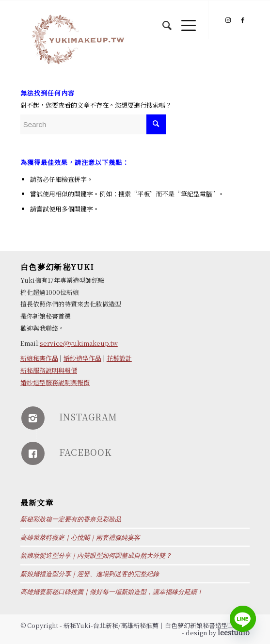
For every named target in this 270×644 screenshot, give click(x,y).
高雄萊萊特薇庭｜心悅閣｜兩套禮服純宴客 (80, 538)
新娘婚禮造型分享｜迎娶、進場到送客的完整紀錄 (90, 574)
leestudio (234, 632)
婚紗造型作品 (82, 358)
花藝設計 (119, 358)
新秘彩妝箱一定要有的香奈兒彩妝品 (71, 519)
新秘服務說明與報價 (49, 370)
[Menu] (184, 20)
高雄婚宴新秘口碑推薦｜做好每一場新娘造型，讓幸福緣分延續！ (112, 592)
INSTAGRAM (88, 417)
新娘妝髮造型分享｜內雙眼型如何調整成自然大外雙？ (96, 555)
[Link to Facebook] (242, 20)
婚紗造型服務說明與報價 (55, 382)
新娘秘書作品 (39, 358)
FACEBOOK (85, 452)
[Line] (243, 619)
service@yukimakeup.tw (79, 343)
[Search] (162, 20)
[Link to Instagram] (228, 20)
